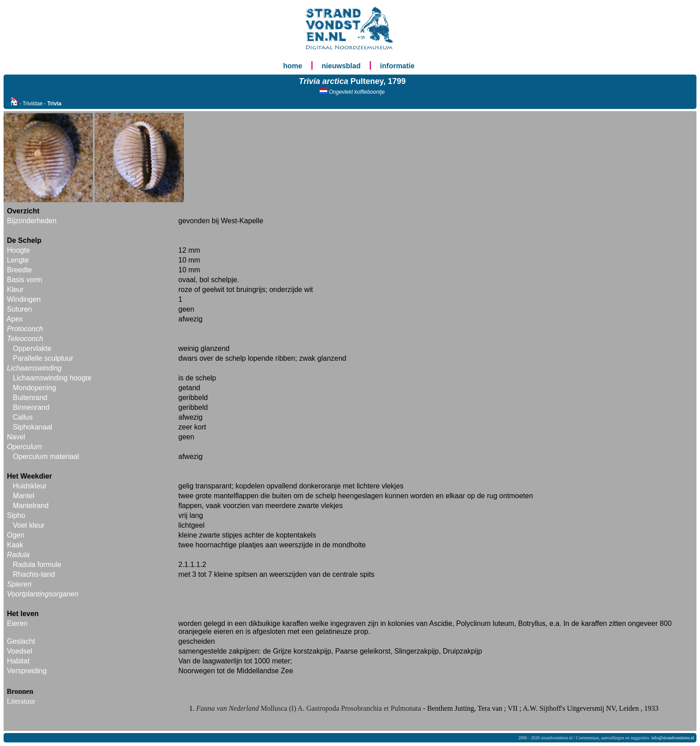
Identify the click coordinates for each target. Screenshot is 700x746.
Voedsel (19, 651)
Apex (15, 319)
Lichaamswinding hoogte (52, 378)
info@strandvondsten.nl (673, 738)
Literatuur (21, 701)
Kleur (15, 290)
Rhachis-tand (34, 574)
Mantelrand (31, 506)
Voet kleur (29, 525)
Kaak (15, 545)
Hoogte (18, 250)
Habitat (18, 661)
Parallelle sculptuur (43, 358)
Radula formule (37, 565)
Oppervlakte (32, 348)
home (293, 66)
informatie (397, 66)
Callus (23, 417)
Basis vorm (24, 280)
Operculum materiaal (46, 456)
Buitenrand (30, 398)
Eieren (17, 623)
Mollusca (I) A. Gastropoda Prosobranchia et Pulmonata (310, 708)
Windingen (24, 299)
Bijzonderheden (31, 221)
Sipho (16, 515)
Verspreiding (27, 671)
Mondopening (35, 388)
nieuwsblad (341, 66)
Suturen (19, 309)
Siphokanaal (33, 427)
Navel (16, 437)
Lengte (18, 260)
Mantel (24, 496)
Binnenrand (31, 407)
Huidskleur (30, 486)
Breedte (19, 270)
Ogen (15, 535)
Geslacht (21, 641)
